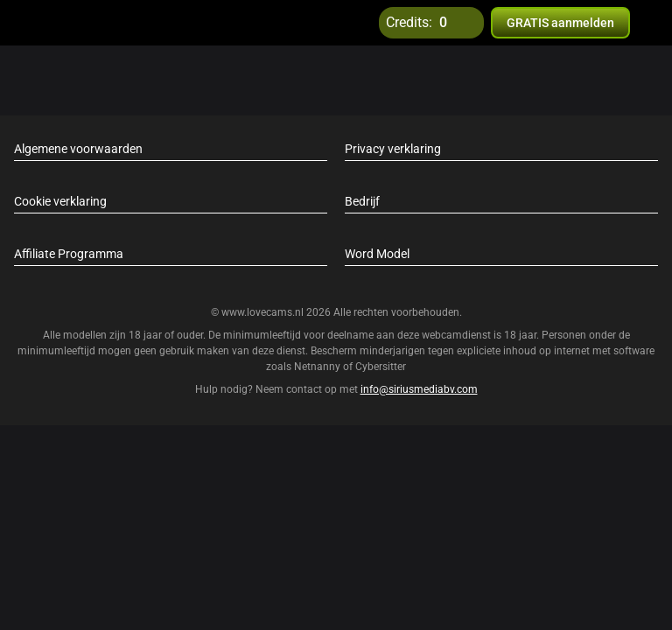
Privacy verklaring (393, 149)
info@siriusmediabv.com (419, 389)
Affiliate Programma (69, 254)
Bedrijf (362, 201)
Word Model (377, 254)
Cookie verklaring (60, 201)
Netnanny (318, 367)
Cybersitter (381, 367)
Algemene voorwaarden (78, 149)
